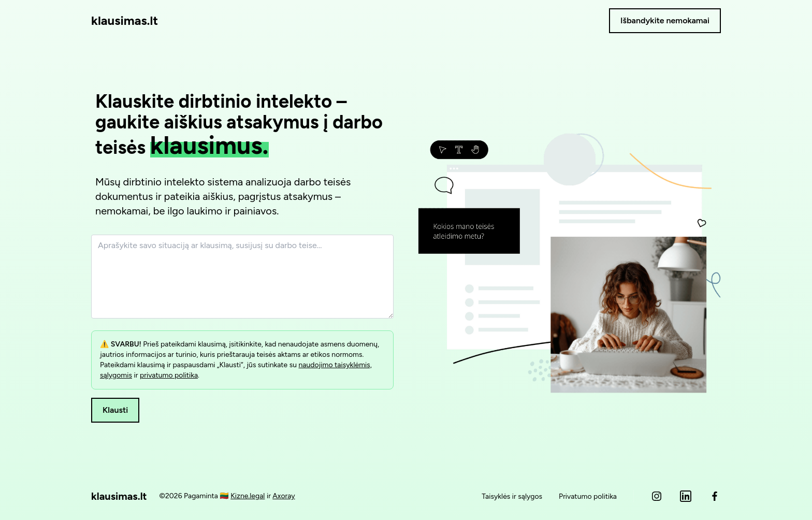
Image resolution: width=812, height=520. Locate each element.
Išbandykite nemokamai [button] (665, 20)
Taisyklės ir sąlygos (512, 496)
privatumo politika (169, 375)
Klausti (115, 410)
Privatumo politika (588, 496)
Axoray (284, 496)
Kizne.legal (248, 496)
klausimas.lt (125, 20)
